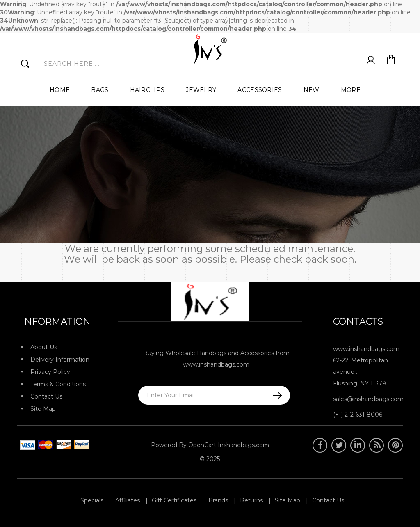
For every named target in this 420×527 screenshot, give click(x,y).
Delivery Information (60, 360)
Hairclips (147, 90)
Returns (251, 500)
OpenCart (202, 445)
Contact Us (46, 396)
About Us (44, 347)
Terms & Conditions (58, 384)
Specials (92, 500)
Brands (218, 500)
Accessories (260, 90)
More (351, 90)
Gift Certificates (174, 500)
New (312, 90)
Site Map (43, 409)
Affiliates (128, 500)
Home (60, 90)
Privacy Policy (50, 372)
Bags (100, 90)
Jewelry (201, 90)
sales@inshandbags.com (368, 399)
